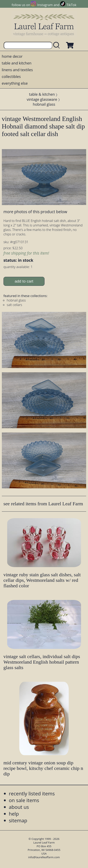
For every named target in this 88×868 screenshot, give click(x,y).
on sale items (24, 800)
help (14, 814)
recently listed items (32, 793)
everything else (15, 83)
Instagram (45, 5)
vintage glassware (42, 99)
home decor (12, 56)
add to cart (24, 281)
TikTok (71, 5)
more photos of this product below (35, 212)
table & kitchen (42, 94)
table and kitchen (17, 63)
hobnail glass (44, 104)
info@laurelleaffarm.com (44, 857)
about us (19, 807)
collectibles (11, 76)
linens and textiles (17, 70)
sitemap (18, 820)
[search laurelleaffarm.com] (57, 45)
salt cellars (14, 305)
